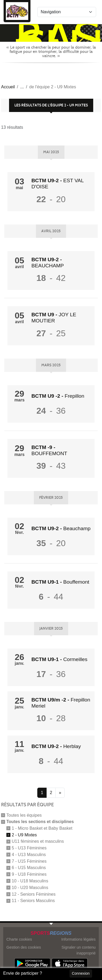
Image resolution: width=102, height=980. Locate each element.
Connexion (81, 973)
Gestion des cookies (24, 947)
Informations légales (78, 939)
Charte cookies (19, 939)
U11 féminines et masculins (38, 841)
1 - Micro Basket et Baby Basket (42, 828)
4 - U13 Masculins (29, 855)
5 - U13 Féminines (29, 848)
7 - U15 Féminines (29, 861)
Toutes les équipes (24, 815)
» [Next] (60, 793)
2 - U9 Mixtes (24, 835)
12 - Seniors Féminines (34, 894)
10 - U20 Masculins (30, 888)
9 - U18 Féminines (29, 874)
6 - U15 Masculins (29, 868)
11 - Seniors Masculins (33, 901)
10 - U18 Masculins (30, 881)
